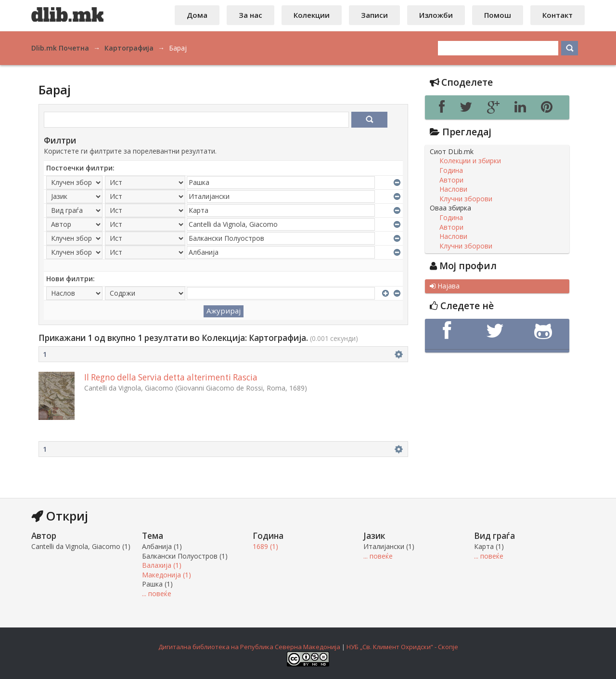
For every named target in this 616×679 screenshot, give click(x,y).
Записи (374, 15)
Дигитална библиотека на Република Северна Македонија (249, 647)
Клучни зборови (466, 199)
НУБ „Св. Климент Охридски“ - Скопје (402, 647)
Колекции (312, 15)
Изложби (436, 15)
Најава (445, 286)
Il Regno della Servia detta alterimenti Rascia (171, 377)
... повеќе (157, 594)
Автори (451, 180)
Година (451, 170)
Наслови (453, 189)
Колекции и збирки (470, 161)
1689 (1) (265, 546)
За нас (250, 15)
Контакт (558, 15)
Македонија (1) (167, 575)
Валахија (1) (162, 565)
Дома (197, 15)
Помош (498, 15)
